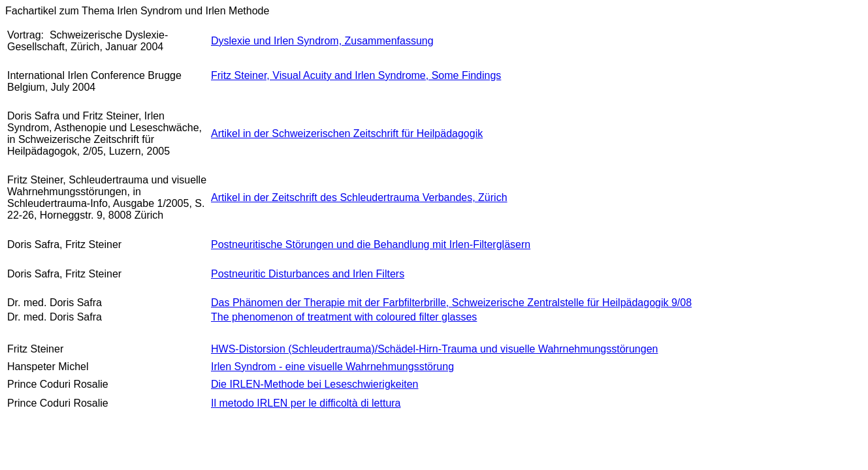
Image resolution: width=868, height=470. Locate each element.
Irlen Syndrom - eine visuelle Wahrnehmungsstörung (332, 367)
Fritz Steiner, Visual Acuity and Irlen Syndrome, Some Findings (356, 75)
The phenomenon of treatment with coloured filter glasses (344, 317)
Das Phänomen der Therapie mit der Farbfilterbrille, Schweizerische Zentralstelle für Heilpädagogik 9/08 (451, 303)
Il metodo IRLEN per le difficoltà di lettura (306, 403)
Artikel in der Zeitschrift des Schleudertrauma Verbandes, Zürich (359, 197)
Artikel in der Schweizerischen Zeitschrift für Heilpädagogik (347, 133)
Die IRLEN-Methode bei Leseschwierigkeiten (315, 384)
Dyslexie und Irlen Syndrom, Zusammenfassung (322, 41)
